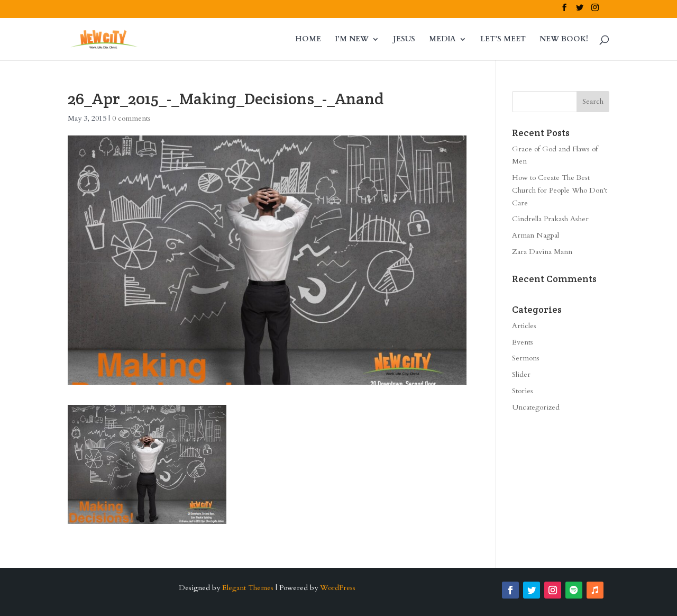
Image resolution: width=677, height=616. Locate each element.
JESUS (404, 40)
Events (523, 342)
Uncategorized (536, 407)
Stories (523, 391)
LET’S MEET (503, 40)
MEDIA (442, 40)
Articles (524, 326)
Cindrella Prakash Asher (550, 219)
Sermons (526, 358)
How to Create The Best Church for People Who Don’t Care (560, 190)
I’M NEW (352, 40)
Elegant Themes (248, 588)
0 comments (131, 118)
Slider (521, 374)
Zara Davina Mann (542, 252)
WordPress (338, 588)
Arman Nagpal (536, 235)
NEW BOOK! (564, 40)
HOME (308, 40)
